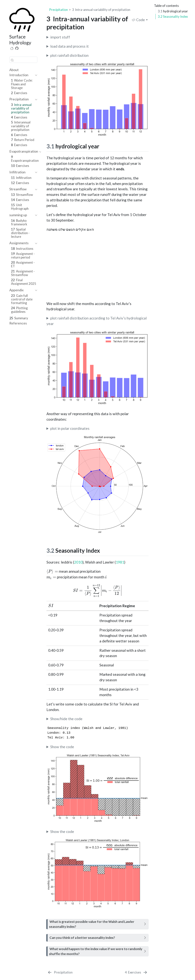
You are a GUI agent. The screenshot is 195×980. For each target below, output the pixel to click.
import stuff (60, 37)
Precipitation (58, 10)
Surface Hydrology (20, 40)
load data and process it (70, 46)
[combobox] (23, 60)
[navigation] (21, 75)
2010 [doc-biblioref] (78, 562)
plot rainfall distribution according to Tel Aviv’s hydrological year (97, 321)
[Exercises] (136, 972)
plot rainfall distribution (69, 55)
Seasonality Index (173, 16)
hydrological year (173, 11)
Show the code (62, 747)
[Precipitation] (60, 972)
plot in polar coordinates (70, 428)
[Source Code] (17, 48)
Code (138, 20)
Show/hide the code (66, 719)
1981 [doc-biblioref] (120, 562)
